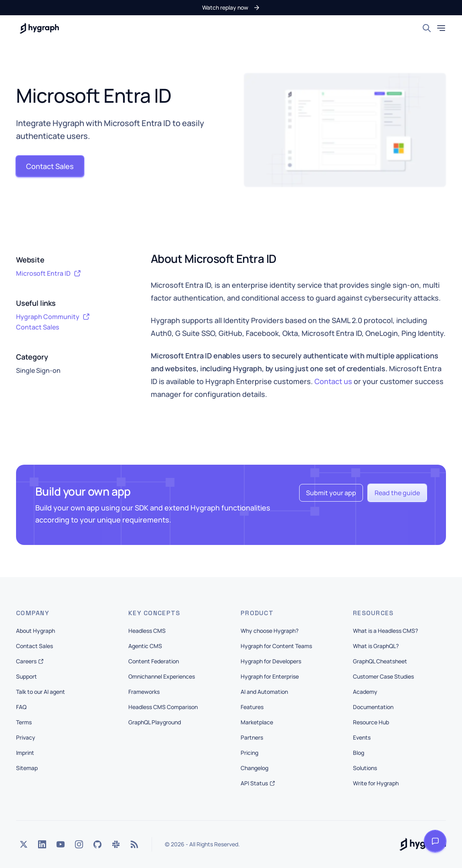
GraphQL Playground (155, 722)
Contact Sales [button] (37, 327)
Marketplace (257, 722)
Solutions (365, 768)
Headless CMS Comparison (163, 707)
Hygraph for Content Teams (276, 646)
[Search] (427, 28)
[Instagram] (79, 844)
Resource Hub (371, 722)
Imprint (25, 753)
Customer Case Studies (383, 676)
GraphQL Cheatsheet (380, 661)
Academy (365, 692)
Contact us (333, 382)
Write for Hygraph (376, 783)
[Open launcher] (435, 841)
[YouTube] (61, 844)
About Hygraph (35, 631)
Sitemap (27, 768)
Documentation (373, 707)
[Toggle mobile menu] (441, 28)
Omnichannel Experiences (162, 676)
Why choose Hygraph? (269, 631)
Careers (30, 661)
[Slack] (116, 844)
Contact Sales (34, 646)
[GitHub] (97, 844)
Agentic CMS (145, 646)
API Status (258, 783)
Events (362, 737)
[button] (231, 8)
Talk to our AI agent (41, 692)
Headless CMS (147, 631)
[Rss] (134, 844)
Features (252, 707)
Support (26, 676)
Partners (252, 737)
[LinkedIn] (42, 844)
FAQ (21, 707)
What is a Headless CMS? (385, 631)
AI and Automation (264, 692)
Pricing (249, 753)
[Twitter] (24, 844)
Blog (359, 753)
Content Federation (154, 661)
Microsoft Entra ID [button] (49, 274)
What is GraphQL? (376, 646)
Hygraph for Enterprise (270, 676)
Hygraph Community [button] (53, 317)
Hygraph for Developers (271, 661)
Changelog (254, 768)
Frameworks (144, 692)
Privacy (26, 737)
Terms (24, 722)
